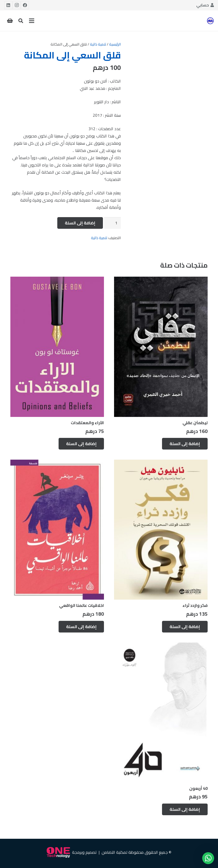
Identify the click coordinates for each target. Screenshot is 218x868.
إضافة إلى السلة (80, 223)
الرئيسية (115, 44)
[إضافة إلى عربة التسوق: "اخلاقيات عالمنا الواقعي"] (81, 627)
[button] (21, 21)
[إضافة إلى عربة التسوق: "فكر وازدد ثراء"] (185, 627)
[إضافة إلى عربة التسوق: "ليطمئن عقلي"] (185, 444)
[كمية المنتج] (112, 223)
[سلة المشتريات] (10, 21)
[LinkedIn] (8, 5)
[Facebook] (25, 5)
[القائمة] (32, 21)
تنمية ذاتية (98, 44)
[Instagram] (17, 5)
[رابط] (210, 21)
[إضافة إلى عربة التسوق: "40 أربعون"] (185, 809)
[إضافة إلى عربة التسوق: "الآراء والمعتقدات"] (81, 444)
